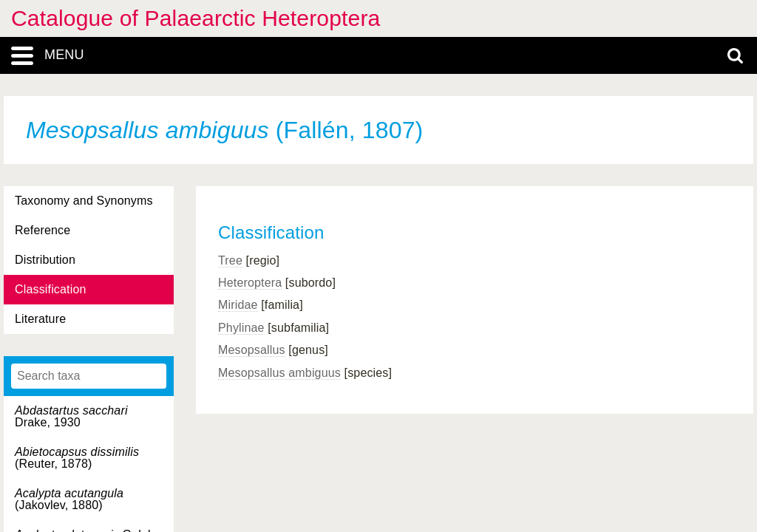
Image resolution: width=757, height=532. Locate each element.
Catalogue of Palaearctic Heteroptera (196, 18)
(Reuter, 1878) (77, 458)
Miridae (238, 305)
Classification (51, 289)
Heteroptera (250, 283)
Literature (40, 319)
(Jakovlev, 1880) (69, 499)
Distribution (45, 260)
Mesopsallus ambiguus (279, 373)
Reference (43, 230)
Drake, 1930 (71, 416)
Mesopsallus (252, 350)
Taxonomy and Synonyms (84, 201)
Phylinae (241, 328)
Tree (230, 260)
